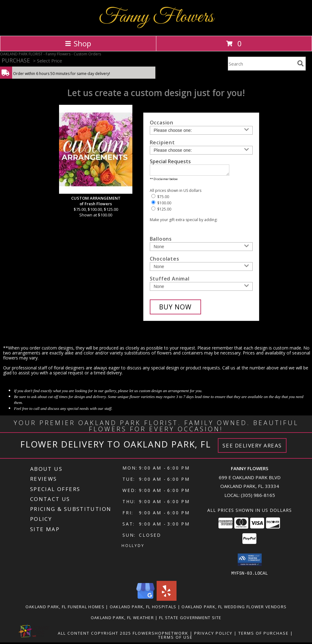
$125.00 (161, 211)
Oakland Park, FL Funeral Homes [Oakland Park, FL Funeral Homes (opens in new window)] (65, 608)
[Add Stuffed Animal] (201, 288)
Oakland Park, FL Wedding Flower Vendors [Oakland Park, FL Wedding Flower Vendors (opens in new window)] (234, 608)
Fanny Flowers (156, 17)
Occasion (162, 123)
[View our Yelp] (167, 601)
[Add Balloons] (201, 248)
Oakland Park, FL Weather (122, 619)
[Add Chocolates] (201, 268)
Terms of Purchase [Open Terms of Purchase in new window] (264, 635)
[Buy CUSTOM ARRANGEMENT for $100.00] (176, 309)
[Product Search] (261, 64)
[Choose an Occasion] (201, 130)
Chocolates (165, 261)
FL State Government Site (190, 619)
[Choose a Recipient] (201, 150)
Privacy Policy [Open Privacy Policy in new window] (213, 635)
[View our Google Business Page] (145, 601)
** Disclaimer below (164, 181)
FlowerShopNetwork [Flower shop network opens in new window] (161, 635)
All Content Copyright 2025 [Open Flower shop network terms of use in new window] (94, 635)
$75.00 (160, 199)
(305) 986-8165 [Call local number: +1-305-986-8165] (258, 497)
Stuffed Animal (170, 280)
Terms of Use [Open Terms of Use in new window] (175, 639)
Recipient (162, 142)
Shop (78, 43)
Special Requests (170, 161)
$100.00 (161, 205)
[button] (250, 562)
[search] (301, 63)
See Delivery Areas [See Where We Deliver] (252, 447)
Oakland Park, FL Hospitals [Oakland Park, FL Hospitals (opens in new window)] (143, 608)
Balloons (161, 241)
